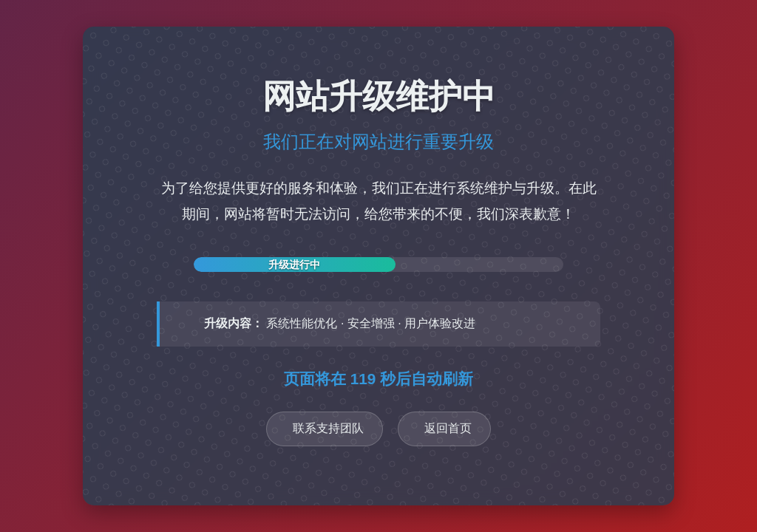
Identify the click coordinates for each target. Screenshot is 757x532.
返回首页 (448, 428)
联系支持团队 (328, 428)
